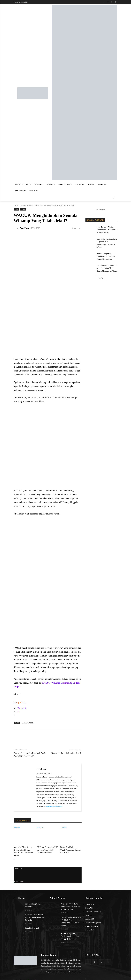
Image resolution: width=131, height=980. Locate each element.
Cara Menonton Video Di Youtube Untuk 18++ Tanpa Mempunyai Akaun (106, 261)
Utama (16, 205)
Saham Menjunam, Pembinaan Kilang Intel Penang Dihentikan (105, 251)
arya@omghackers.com (54, 806)
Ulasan (22, 205)
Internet (17, 828)
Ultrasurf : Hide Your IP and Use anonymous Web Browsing (35, 912)
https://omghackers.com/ (44, 773)
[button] (114, 198)
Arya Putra (25, 228)
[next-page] (14, 855)
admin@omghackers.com (35, 970)
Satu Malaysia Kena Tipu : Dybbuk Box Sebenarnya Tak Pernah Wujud (107, 240)
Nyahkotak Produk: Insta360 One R (66, 753)
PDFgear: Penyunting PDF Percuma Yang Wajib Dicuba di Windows (47, 849)
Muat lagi (101, 271)
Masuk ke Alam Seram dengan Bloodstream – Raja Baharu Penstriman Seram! (24, 849)
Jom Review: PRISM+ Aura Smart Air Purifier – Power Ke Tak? (107, 229)
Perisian (29, 205)
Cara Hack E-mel (31, 922)
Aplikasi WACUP (27, 723)
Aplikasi (64, 828)
